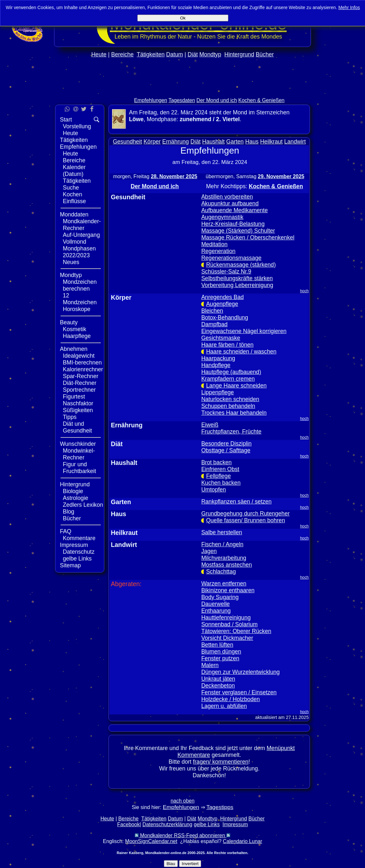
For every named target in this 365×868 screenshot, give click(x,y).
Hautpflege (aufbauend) (231, 372)
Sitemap (70, 565)
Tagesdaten (182, 100)
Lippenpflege (217, 392)
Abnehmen (74, 349)
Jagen (209, 551)
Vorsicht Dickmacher (227, 638)
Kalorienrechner (83, 369)
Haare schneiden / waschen (241, 352)
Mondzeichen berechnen (80, 285)
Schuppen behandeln (228, 406)
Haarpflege (77, 336)
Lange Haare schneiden (236, 386)
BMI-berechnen (82, 363)
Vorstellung (77, 126)
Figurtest (74, 397)
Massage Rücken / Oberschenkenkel (248, 237)
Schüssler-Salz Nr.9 (226, 272)
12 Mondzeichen (80, 299)
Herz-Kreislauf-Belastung (233, 224)
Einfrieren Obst (220, 469)
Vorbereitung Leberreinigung (237, 285)
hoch (305, 291)
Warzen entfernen (224, 584)
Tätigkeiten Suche (77, 184)
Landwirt (295, 142)
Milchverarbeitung (224, 558)
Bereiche (122, 54)
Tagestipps (220, 807)
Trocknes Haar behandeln (234, 413)
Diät (193, 54)
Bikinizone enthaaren (228, 590)
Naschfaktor (78, 403)
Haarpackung (218, 358)
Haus (252, 142)
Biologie (73, 491)
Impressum (74, 545)
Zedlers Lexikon (83, 505)
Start (66, 120)
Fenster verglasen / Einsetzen (239, 692)
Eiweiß (210, 425)
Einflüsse (74, 201)
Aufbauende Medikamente (234, 210)
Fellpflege (218, 476)
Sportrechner (79, 390)
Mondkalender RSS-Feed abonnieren (182, 835)
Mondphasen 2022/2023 (79, 252)
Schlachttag (221, 572)
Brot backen (216, 462)
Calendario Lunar (242, 841)
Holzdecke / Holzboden (230, 699)
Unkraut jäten (218, 679)
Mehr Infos (349, 7)
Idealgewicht (79, 356)
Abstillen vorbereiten (227, 197)
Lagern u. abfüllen (224, 706)
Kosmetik (74, 329)
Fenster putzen (220, 658)
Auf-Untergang (81, 235)
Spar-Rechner (81, 376)
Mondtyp (210, 54)
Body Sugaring (220, 597)
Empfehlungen (151, 100)
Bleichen (212, 311)
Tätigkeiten (151, 54)
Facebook (129, 824)
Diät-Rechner (80, 383)
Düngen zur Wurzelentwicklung (240, 672)
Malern (210, 665)
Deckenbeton (218, 686)
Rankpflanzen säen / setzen (236, 502)
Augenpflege (222, 304)
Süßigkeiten (78, 410)
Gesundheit (127, 142)
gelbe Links (77, 559)
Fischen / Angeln (222, 544)
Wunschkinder (78, 444)
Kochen (73, 194)
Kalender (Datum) (74, 171)
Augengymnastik (222, 217)
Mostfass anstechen (226, 565)
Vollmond (74, 242)
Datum (175, 54)
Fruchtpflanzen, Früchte (231, 432)
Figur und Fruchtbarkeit (80, 468)
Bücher (265, 54)
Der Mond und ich (217, 100)
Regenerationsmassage (231, 258)
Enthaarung (216, 611)
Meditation (214, 244)
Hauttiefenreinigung (226, 618)
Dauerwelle (215, 604)
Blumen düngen (221, 652)
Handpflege (216, 365)
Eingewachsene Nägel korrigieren (244, 331)
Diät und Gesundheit (77, 427)
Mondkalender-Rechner (82, 225)
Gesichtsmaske (221, 338)
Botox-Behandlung (225, 318)
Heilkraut (271, 142)
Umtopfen (213, 490)
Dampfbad (214, 324)
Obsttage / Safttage (226, 450)
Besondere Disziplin (226, 444)
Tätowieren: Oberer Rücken (236, 631)
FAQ (66, 531)
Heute (99, 54)
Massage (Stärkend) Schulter (238, 231)
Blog (68, 512)
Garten (235, 142)
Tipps (70, 417)
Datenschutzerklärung (167, 824)
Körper (152, 142)
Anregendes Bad (222, 297)
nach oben (183, 801)
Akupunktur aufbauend (230, 203)
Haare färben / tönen (227, 345)
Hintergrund (239, 54)
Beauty (69, 322)
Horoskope (77, 309)
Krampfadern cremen (228, 379)
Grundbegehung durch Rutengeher (245, 514)
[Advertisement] (338, 194)
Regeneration (218, 251)
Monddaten (74, 214)
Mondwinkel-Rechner (79, 454)
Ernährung (176, 142)
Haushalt (213, 142)
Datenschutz (79, 552)
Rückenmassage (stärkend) (241, 265)
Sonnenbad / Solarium (229, 624)
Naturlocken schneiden (230, 399)
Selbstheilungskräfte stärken (237, 278)
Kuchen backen (221, 483)
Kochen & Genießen (262, 100)
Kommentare (79, 538)
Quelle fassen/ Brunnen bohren (245, 520)
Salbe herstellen (222, 532)
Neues (71, 262)
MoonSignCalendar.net (151, 841)
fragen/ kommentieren (221, 762)
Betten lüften (217, 645)
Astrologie (75, 498)
